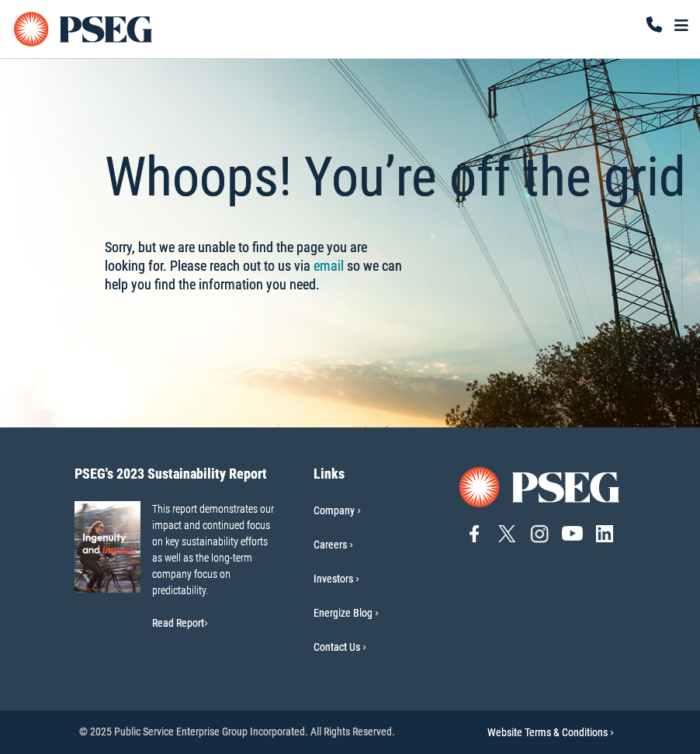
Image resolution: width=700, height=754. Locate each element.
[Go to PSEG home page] (540, 486)
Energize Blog (343, 613)
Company (334, 510)
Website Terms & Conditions (551, 732)
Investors (333, 579)
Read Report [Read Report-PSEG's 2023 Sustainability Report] (180, 623)
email (329, 266)
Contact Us (337, 647)
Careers (330, 545)
